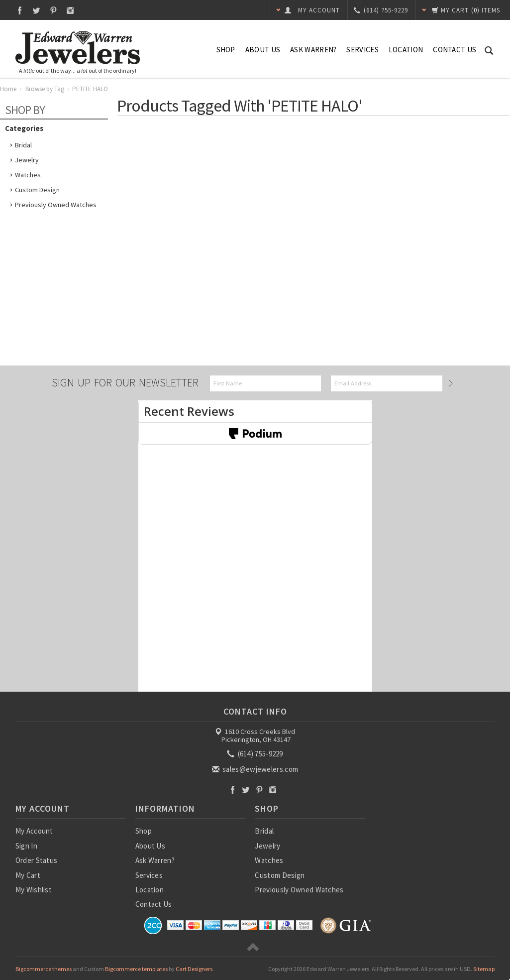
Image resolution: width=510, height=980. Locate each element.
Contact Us (455, 50)
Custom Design (37, 190)
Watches (28, 175)
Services (362, 50)
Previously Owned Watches (56, 205)
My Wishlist (34, 890)
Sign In (26, 846)
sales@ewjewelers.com (256, 769)
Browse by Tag (45, 89)
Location (406, 50)
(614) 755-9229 (256, 754)
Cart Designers (194, 969)
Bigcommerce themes (44, 969)
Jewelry (27, 160)
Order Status (37, 860)
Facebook (20, 10)
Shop (226, 50)
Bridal (23, 145)
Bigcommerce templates (136, 969)
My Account (34, 831)
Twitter (37, 10)
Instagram (70, 10)
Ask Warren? (313, 50)
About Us (263, 50)
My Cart (28, 875)
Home (8, 89)
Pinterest (53, 10)
